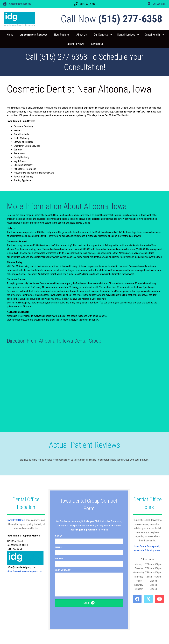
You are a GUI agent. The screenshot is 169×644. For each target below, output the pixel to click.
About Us (82, 35)
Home (10, 35)
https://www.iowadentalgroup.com (24, 571)
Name (58, 536)
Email (58, 547)
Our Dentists (101, 35)
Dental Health (152, 35)
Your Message (63, 570)
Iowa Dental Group (16, 520)
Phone (58, 559)
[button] (111, 35)
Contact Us (97, 44)
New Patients (62, 35)
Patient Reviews (75, 44)
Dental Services (126, 35)
